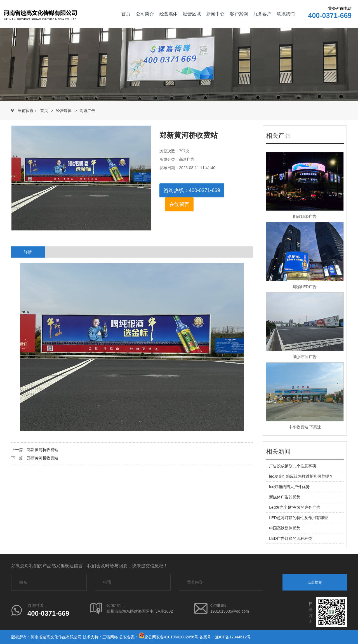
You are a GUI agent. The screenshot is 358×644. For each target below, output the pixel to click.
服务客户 (262, 14)
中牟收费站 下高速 (305, 427)
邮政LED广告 (305, 216)
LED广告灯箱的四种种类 (290, 538)
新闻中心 (215, 14)
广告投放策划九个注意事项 (293, 466)
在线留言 (179, 204)
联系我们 (286, 14)
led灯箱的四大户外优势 (289, 487)
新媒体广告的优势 (285, 497)
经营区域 (192, 14)
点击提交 (315, 582)
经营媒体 (168, 14)
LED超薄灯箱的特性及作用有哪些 (298, 518)
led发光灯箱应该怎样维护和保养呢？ (301, 476)
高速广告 (87, 111)
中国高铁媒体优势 (285, 528)
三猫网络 (110, 637)
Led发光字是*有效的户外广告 (295, 507)
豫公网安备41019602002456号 (171, 637)
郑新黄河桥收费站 (43, 450)
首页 (126, 14)
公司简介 (145, 14)
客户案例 (239, 14)
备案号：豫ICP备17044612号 (225, 637)
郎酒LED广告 (305, 287)
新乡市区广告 (305, 357)
